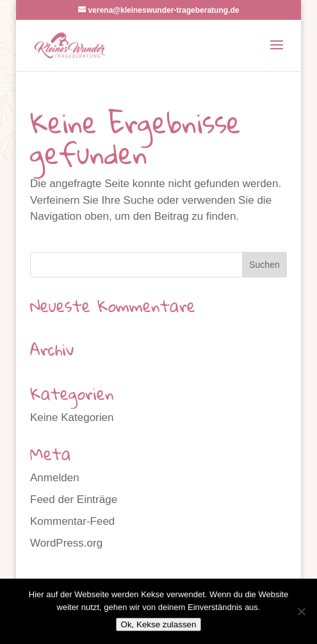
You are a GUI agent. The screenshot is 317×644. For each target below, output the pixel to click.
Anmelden (55, 478)
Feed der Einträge (74, 500)
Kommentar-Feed (72, 521)
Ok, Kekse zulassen (159, 624)
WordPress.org (66, 543)
